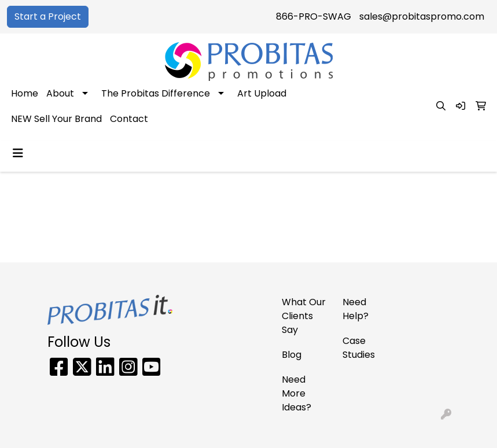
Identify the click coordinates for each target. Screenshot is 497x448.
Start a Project (48, 16)
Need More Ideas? (297, 393)
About (60, 93)
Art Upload (262, 93)
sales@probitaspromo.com (422, 16)
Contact (129, 119)
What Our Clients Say (304, 316)
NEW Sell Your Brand (56, 119)
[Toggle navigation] (18, 153)
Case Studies (359, 348)
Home (25, 93)
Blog (292, 355)
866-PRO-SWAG (314, 16)
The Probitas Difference (156, 93)
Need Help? (356, 309)
